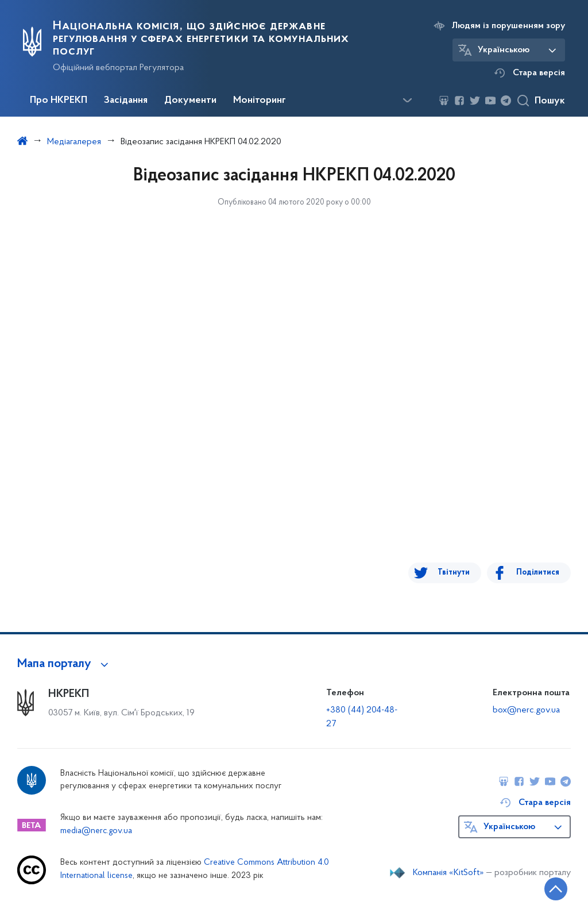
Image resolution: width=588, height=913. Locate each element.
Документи (190, 101)
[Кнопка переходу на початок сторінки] (545, 887)
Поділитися (538, 573)
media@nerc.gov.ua (96, 831)
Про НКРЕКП (59, 101)
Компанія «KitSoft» (448, 873)
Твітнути (460, 573)
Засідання (126, 101)
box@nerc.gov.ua (526, 710)
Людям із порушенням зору (508, 26)
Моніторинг (260, 101)
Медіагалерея (74, 142)
